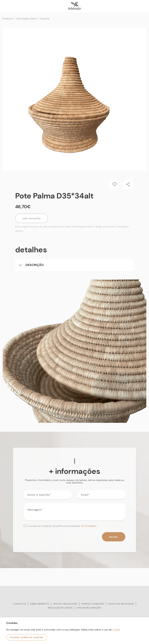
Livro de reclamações (89, 608)
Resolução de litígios (60, 608)
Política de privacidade (121, 604)
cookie (116, 630)
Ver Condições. (89, 526)
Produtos (8, 18)
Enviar (114, 537)
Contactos (20, 604)
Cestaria (45, 18)
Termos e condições (93, 604)
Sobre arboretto (39, 604)
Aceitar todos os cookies (27, 637)
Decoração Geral (26, 18)
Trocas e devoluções (65, 604)
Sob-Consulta (32, 218)
